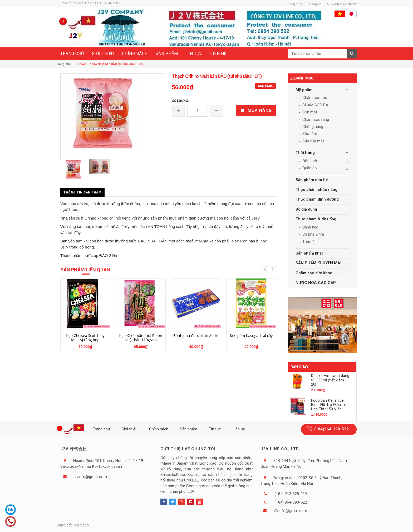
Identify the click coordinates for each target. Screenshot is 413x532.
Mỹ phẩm (304, 90)
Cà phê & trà (313, 234)
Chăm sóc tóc (314, 98)
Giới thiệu (129, 429)
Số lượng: (180, 101)
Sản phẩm (189, 429)
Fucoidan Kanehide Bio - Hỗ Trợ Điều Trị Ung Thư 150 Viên (329, 405)
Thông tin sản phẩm (82, 192)
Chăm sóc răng (315, 120)
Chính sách (159, 429)
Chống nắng (312, 127)
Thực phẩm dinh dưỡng (317, 199)
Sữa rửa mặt (313, 141)
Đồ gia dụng (306, 209)
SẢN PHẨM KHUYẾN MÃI (318, 263)
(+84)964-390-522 (331, 429)
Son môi (309, 112)
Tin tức (215, 429)
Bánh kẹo (310, 227)
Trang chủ (63, 64)
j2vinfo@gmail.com (90, 477)
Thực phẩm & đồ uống (316, 219)
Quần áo (309, 168)
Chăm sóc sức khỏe (314, 273)
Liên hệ (239, 429)
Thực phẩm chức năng (316, 190)
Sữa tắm (309, 134)
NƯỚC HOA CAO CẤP (316, 283)
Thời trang (305, 153)
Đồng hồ (309, 161)
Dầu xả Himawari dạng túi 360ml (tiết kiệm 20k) (330, 380)
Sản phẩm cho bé (312, 180)
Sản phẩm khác (310, 253)
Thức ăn (309, 242)
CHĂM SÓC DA (315, 105)
